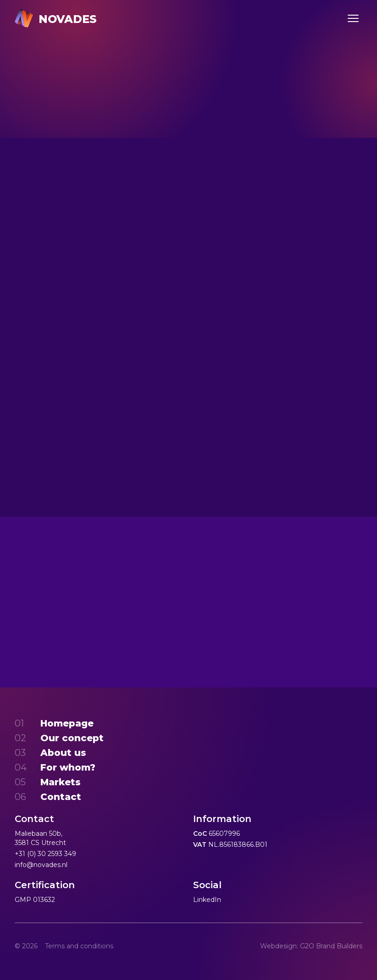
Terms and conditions (79, 946)
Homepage (67, 723)
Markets (61, 782)
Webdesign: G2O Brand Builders (311, 946)
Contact (61, 797)
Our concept (72, 738)
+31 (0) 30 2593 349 (45, 854)
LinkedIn (207, 900)
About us (63, 753)
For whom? (68, 767)
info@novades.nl (41, 865)
